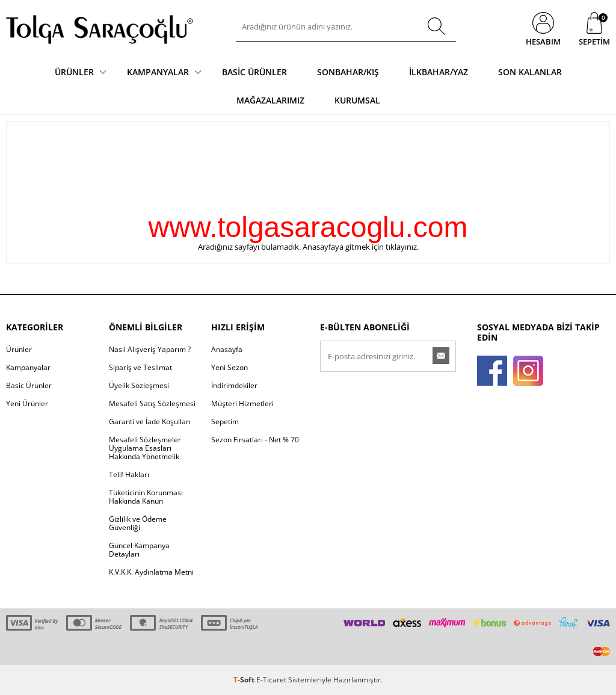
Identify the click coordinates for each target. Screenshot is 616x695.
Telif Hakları (129, 474)
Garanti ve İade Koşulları (150, 422)
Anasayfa (227, 349)
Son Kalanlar (530, 72)
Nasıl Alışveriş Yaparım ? (150, 349)
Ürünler (74, 72)
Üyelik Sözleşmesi (139, 385)
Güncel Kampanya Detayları (139, 550)
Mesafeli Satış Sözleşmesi (152, 403)
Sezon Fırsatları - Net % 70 (255, 440)
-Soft (245, 680)
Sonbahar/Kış (348, 72)
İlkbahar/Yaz (439, 72)
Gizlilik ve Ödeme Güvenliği (138, 523)
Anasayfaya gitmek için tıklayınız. (361, 247)
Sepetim (225, 422)
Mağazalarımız (270, 100)
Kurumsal (357, 100)
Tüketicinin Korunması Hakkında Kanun (146, 497)
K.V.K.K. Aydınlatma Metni (151, 572)
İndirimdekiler (234, 385)
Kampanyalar (158, 72)
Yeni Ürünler (27, 403)
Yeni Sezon (229, 367)
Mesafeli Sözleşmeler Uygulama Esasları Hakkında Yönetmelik (145, 448)
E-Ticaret (271, 680)
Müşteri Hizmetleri (242, 403)
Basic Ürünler (254, 72)
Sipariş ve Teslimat (140, 367)
